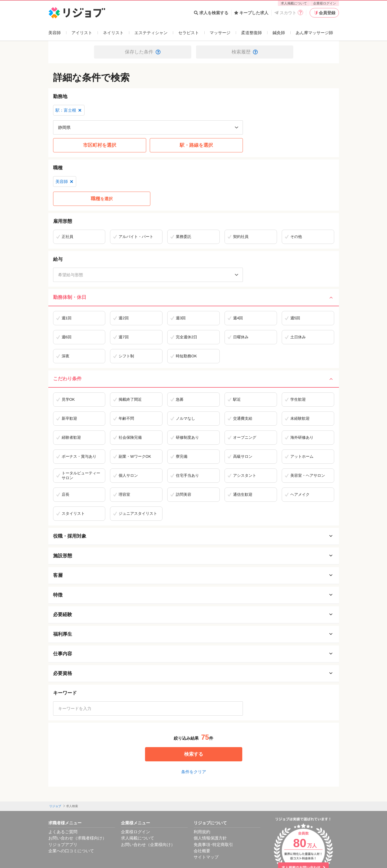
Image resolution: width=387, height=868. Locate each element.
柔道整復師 (251, 33)
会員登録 (324, 13)
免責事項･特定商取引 (213, 845)
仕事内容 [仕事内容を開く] (194, 654)
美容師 (55, 33)
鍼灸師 (279, 33)
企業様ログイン (325, 3)
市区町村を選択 (100, 145)
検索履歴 (245, 52)
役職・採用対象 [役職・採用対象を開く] (194, 536)
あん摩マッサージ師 (314, 33)
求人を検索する (211, 13)
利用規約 (202, 832)
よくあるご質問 (63, 832)
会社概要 (202, 851)
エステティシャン (151, 33)
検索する (194, 754)
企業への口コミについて (71, 851)
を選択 (102, 199)
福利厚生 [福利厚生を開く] (194, 634)
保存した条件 (143, 52)
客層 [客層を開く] (194, 575)
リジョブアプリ (63, 845)
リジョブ (55, 806)
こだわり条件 (194, 379)
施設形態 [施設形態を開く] (194, 556)
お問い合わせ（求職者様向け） (77, 838)
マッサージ (220, 33)
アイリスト (82, 33)
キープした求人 (251, 13)
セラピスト (189, 33)
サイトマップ (206, 857)
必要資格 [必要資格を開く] (194, 673)
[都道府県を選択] (148, 127)
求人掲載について (294, 3)
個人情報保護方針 (210, 838)
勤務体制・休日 (194, 297)
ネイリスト (113, 33)
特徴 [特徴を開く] (194, 595)
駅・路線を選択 (196, 145)
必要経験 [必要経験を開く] (194, 615)
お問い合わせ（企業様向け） (148, 845)
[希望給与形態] (148, 275)
